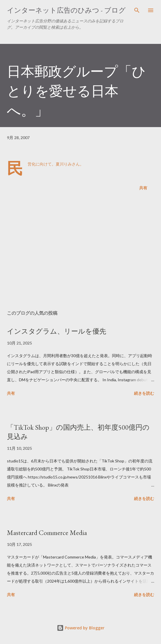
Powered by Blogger (81, 628)
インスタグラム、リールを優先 (57, 331)
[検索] (137, 10)
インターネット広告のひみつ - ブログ (66, 10)
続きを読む (144, 393)
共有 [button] (143, 188)
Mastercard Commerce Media (47, 533)
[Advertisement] (80, 252)
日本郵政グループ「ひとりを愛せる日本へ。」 (76, 91)
